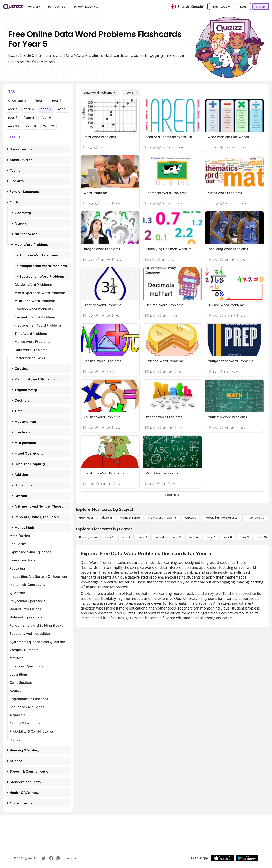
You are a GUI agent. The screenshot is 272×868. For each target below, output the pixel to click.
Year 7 (12, 118)
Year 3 (12, 109)
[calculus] (191, 518)
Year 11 (31, 126)
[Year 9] (245, 537)
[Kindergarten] (88, 537)
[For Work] (34, 7)
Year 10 (13, 126)
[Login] (244, 7)
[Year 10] (262, 537)
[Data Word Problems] (100, 93)
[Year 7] (211, 537)
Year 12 (48, 126)
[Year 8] (228, 537)
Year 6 (63, 109)
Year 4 (29, 109)
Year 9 (46, 118)
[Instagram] (58, 858)
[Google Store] (247, 858)
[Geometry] (86, 518)
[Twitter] (44, 858)
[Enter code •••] (222, 7)
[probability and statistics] (221, 518)
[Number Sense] (130, 518)
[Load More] (172, 495)
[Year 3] (143, 537)
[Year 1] (109, 537)
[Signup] (261, 7)
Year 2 (56, 100)
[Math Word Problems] (162, 518)
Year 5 (46, 109)
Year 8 (29, 118)
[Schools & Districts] (86, 7)
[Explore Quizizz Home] (13, 7)
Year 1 (40, 100)
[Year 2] (126, 537)
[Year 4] (160, 537)
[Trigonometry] (255, 518)
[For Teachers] (57, 7)
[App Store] (222, 858)
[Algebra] (107, 518)
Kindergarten (18, 100)
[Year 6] (194, 537)
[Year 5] (131, 93)
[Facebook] (51, 858)
